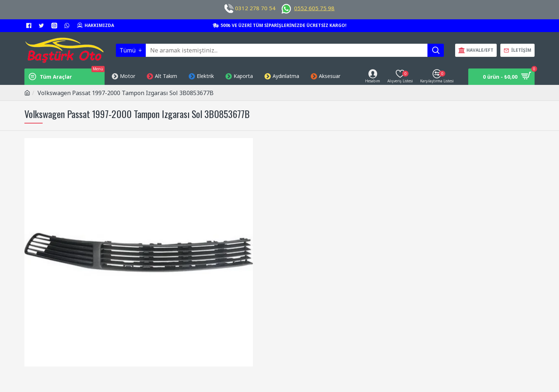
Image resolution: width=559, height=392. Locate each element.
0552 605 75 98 (314, 8)
